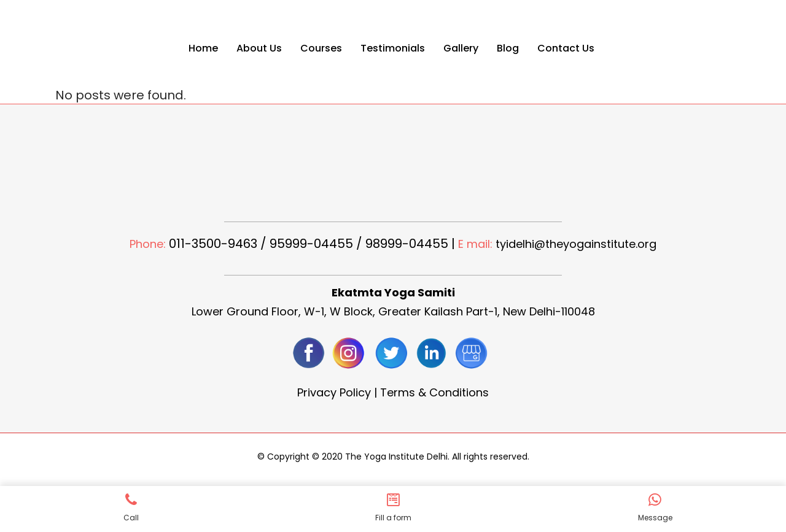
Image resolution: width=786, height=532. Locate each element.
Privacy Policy (334, 392)
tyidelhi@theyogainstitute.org (576, 244)
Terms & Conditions (434, 392)
